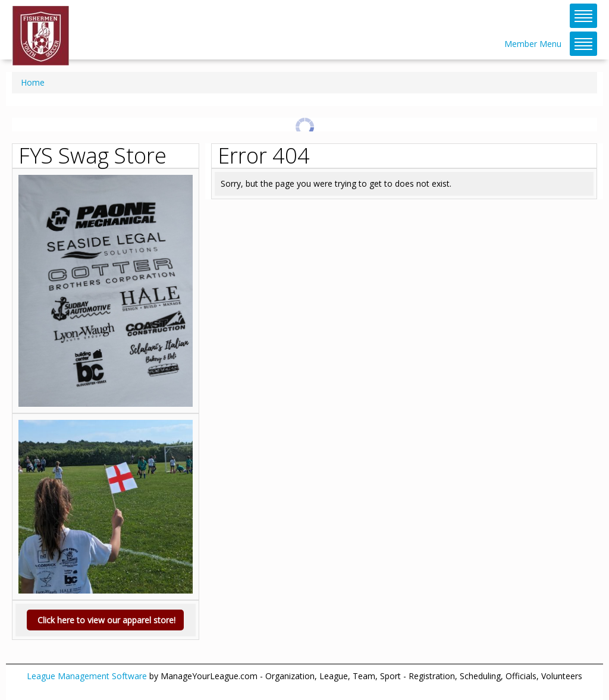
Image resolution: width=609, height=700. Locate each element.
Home (33, 82)
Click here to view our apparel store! (105, 620)
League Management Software (87, 676)
